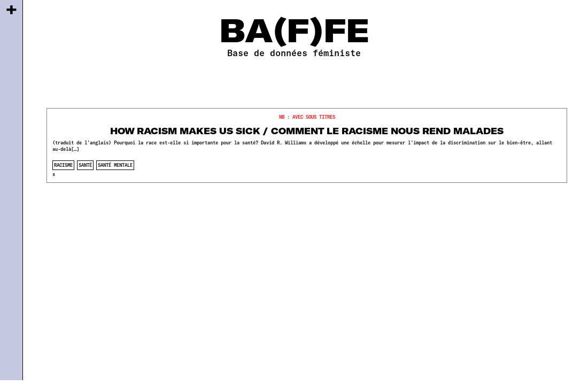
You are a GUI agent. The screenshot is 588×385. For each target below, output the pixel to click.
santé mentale (115, 165)
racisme (63, 165)
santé (85, 165)
